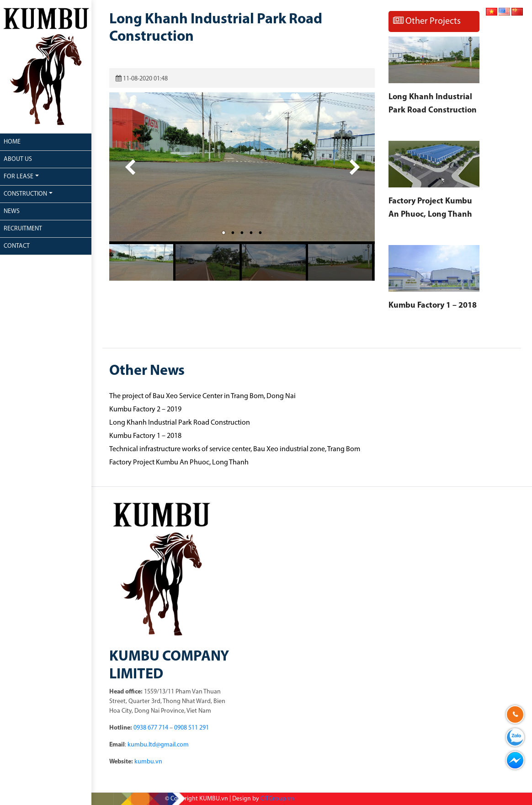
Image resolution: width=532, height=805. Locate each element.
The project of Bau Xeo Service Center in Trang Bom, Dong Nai (202, 396)
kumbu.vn (148, 762)
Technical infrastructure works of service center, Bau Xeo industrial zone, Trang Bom (235, 449)
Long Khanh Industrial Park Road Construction (180, 423)
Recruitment (23, 229)
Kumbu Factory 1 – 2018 (433, 306)
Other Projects (427, 21)
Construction (25, 194)
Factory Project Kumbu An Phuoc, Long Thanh (179, 463)
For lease (19, 177)
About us (18, 159)
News (12, 211)
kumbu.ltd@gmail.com (158, 745)
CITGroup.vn (277, 799)
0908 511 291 (192, 728)
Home (12, 142)
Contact (17, 246)
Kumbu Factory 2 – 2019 (145, 410)
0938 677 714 (151, 728)
